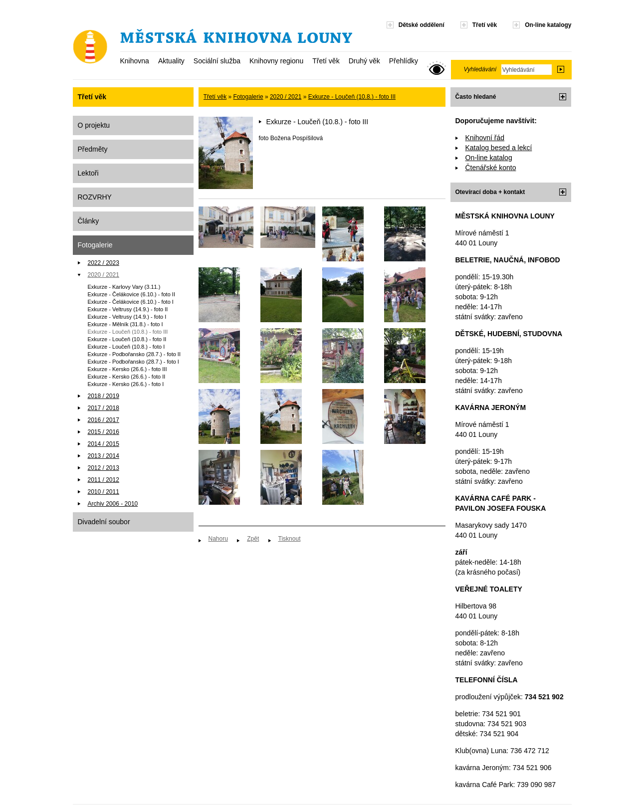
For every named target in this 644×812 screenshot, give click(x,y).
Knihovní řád (485, 138)
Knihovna (135, 61)
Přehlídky (404, 61)
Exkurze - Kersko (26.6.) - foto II (127, 377)
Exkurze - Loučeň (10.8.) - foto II (127, 339)
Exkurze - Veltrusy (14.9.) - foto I (127, 317)
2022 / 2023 (104, 263)
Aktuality (171, 61)
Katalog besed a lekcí (499, 148)
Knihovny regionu (276, 61)
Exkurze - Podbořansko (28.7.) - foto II (134, 354)
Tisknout (290, 539)
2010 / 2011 (104, 492)
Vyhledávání (480, 69)
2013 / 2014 (104, 456)
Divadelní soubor (104, 522)
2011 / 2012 (104, 480)
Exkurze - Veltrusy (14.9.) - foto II (128, 309)
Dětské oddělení (422, 25)
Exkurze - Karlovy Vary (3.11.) (124, 287)
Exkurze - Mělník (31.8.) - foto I (125, 324)
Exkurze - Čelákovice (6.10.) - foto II (131, 294)
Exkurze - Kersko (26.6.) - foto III (127, 369)
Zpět (253, 539)
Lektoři (88, 173)
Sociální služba (217, 61)
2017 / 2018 (104, 408)
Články (89, 221)
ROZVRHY (95, 197)
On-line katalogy (548, 25)
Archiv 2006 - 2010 (113, 504)
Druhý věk (364, 61)
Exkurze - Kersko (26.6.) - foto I (126, 384)
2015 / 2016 (104, 432)
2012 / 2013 (104, 468)
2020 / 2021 (104, 275)
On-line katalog (489, 158)
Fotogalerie (95, 245)
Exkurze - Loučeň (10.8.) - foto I (126, 347)
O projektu (94, 125)
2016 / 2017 (104, 420)
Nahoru (218, 539)
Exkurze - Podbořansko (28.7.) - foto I (133, 362)
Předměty (93, 149)
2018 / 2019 (104, 396)
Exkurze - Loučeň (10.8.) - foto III (128, 332)
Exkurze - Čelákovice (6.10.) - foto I (131, 302)
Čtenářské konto (491, 168)
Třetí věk (326, 61)
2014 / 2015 (104, 444)
